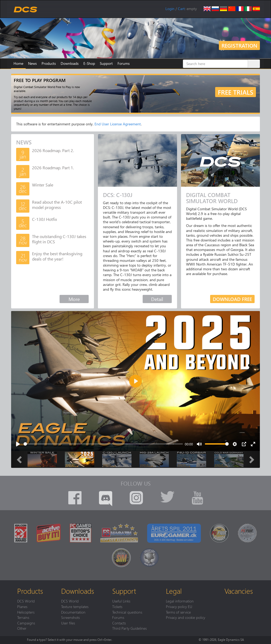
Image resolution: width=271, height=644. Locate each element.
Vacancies (239, 591)
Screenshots (70, 617)
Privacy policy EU (179, 606)
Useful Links (121, 601)
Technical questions (127, 612)
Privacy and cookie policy (186, 617)
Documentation (73, 612)
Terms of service (178, 612)
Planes (22, 606)
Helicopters (26, 612)
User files (68, 623)
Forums (124, 63)
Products (49, 63)
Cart (181, 9)
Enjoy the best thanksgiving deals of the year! (57, 256)
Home (18, 63)
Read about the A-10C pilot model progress (57, 205)
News (32, 63)
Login (170, 9)
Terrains (23, 617)
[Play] (18, 444)
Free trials (236, 92)
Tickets (117, 606)
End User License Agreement (118, 124)
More (74, 299)
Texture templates (75, 606)
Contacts (119, 623)
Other (22, 628)
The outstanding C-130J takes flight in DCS (59, 239)
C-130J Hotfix (44, 219)
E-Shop (89, 63)
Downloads (70, 63)
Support (106, 63)
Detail (157, 299)
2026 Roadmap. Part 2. (53, 150)
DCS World (26, 601)
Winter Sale (43, 185)
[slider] (103, 444)
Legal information (180, 601)
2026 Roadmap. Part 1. (53, 168)
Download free (232, 299)
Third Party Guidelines (129, 628)
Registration (239, 45)
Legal (174, 591)
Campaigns (26, 623)
